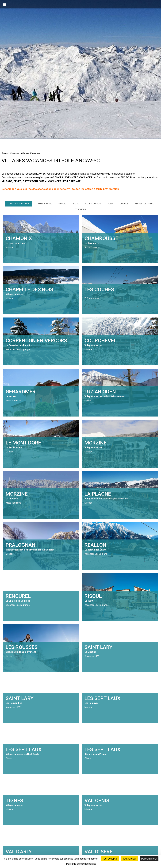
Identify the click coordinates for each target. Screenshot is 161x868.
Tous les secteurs (19, 204)
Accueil (5, 153)
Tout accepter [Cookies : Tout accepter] (110, 859)
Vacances (15, 153)
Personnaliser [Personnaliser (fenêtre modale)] (149, 859)
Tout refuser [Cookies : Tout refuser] (129, 859)
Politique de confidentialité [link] (81, 864)
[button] (4, 4)
